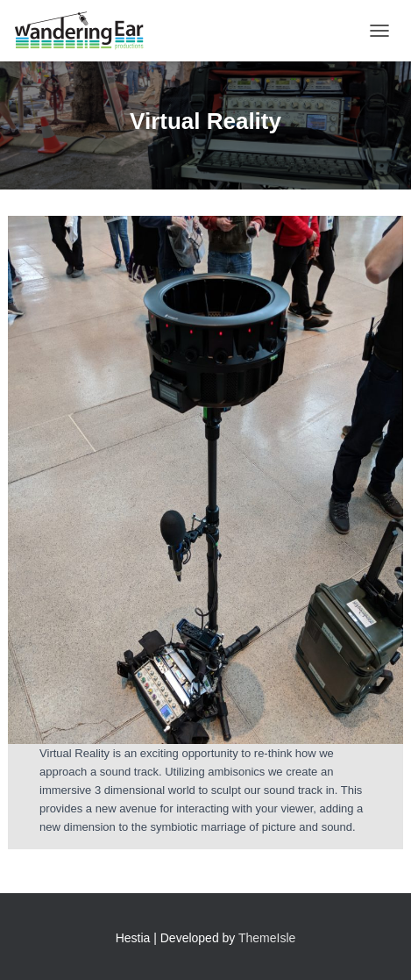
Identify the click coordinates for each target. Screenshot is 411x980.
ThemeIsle (267, 938)
